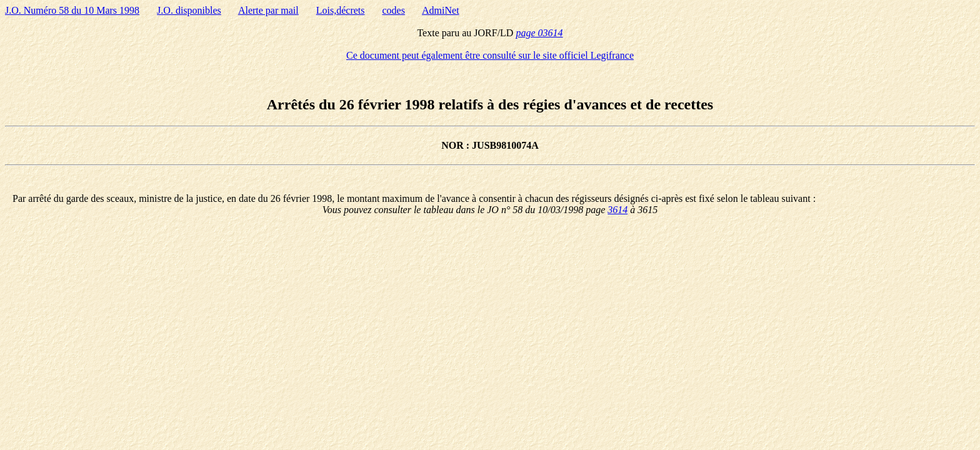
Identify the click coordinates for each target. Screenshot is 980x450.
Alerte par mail (268, 10)
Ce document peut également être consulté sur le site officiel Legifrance (490, 55)
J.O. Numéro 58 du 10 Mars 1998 (72, 10)
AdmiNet (441, 10)
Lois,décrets (341, 10)
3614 (617, 210)
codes (393, 10)
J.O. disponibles (189, 10)
